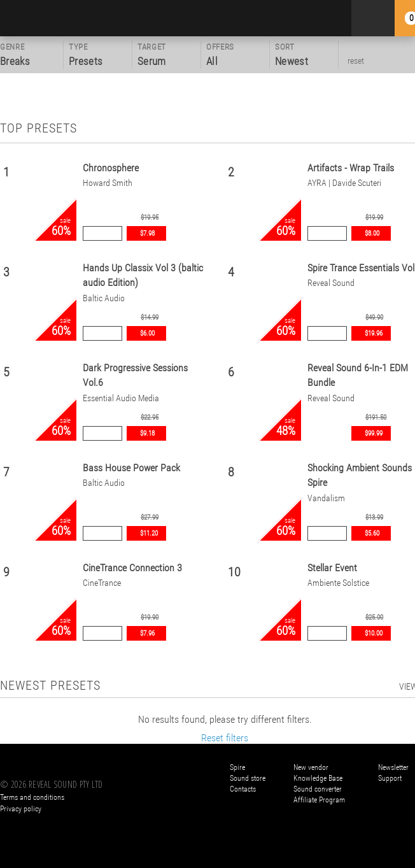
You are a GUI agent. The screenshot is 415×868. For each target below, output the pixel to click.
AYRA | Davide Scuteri (344, 183)
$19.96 (374, 333)
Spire (237, 767)
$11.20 (149, 533)
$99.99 (374, 433)
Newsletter (393, 767)
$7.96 (147, 633)
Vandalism (326, 498)
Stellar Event (332, 568)
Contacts (243, 789)
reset (356, 60)
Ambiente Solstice (338, 583)
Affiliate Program (319, 800)
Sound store (248, 778)
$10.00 (374, 633)
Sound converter (318, 789)
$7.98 (147, 233)
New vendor (311, 767)
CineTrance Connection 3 (132, 568)
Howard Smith (108, 183)
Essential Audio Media (121, 398)
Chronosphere (111, 168)
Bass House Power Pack (131, 468)
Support (390, 778)
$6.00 (147, 333)
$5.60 (372, 533)
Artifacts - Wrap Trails (351, 168)
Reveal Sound (331, 283)
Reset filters (225, 738)
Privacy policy (21, 809)
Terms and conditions (32, 797)
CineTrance (102, 583)
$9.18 (147, 433)
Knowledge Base (318, 778)
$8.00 (372, 233)
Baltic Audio (104, 298)
